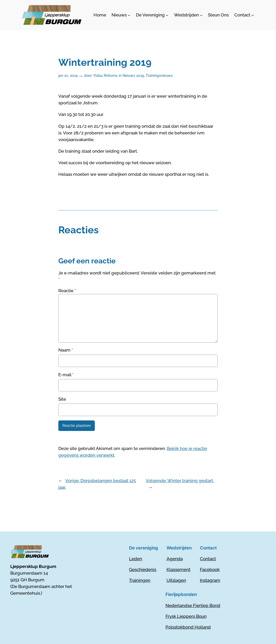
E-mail (66, 375)
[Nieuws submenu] (121, 15)
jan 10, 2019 (68, 75)
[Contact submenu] (244, 15)
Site (62, 399)
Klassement (178, 569)
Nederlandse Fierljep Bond (193, 605)
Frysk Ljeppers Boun (186, 616)
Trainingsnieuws (159, 75)
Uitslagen (176, 580)
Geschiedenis (143, 569)
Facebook (210, 569)
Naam (66, 350)
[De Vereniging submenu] (152, 15)
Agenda (175, 559)
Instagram (210, 580)
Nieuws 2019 (133, 75)
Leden (136, 559)
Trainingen (140, 580)
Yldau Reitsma (105, 75)
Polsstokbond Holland (188, 627)
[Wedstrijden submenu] (188, 15)
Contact (208, 559)
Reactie (67, 291)
